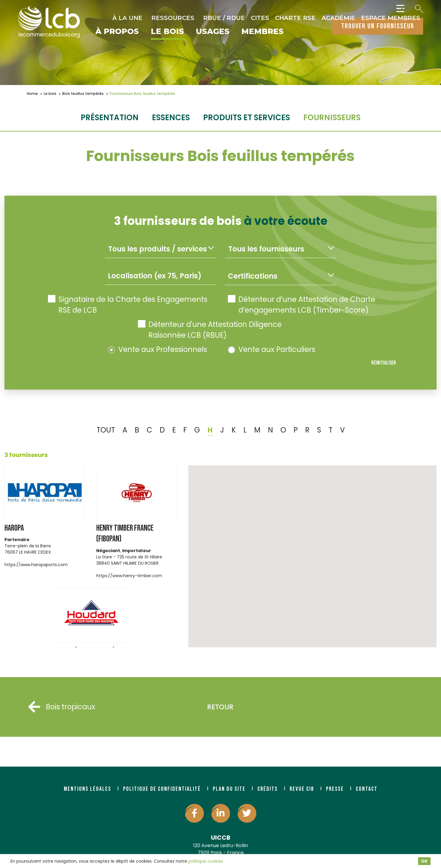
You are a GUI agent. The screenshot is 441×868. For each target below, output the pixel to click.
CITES (260, 18)
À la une (127, 18)
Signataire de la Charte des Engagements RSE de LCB (128, 305)
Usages (213, 32)
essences (171, 118)
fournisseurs (332, 118)
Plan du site (229, 789)
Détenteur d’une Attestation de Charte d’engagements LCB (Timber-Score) (302, 305)
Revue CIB (302, 789)
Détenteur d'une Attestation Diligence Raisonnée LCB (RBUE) (210, 330)
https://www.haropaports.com (36, 565)
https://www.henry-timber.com (129, 576)
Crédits (268, 789)
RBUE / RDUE (224, 18)
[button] (277, 507)
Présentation (110, 118)
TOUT (106, 430)
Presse (335, 789)
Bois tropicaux (62, 707)
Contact (367, 789)
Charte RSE (295, 18)
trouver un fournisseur (378, 26)
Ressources (173, 18)
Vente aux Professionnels (157, 349)
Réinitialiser (384, 363)
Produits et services (247, 118)
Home (32, 94)
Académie (338, 18)
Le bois (167, 32)
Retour (220, 707)
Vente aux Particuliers (272, 349)
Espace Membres (391, 18)
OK (424, 861)
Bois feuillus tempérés (83, 94)
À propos (117, 32)
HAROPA (14, 528)
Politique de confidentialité (162, 789)
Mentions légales (87, 789)
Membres (263, 32)
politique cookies (206, 861)
